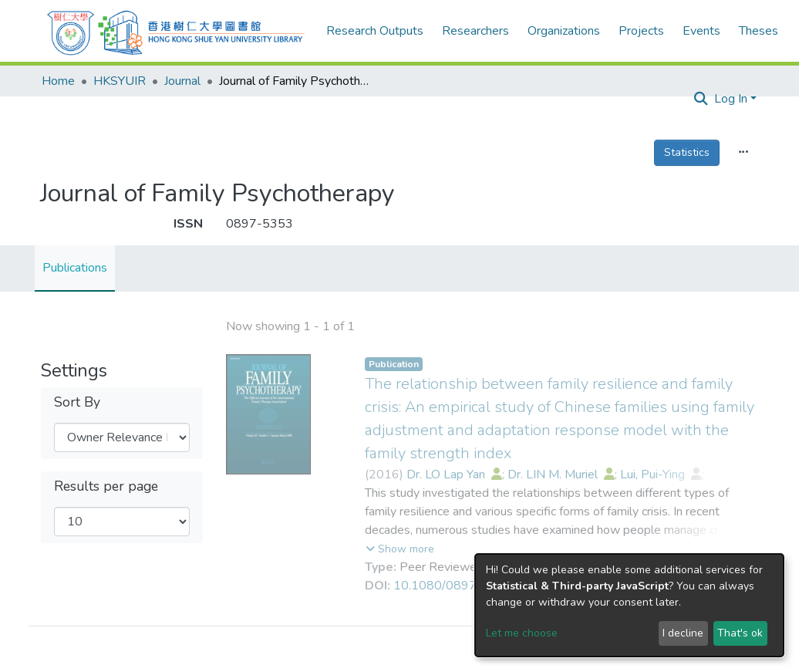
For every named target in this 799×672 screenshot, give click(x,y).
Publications (75, 268)
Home (58, 81)
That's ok (740, 633)
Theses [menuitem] (759, 31)
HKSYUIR (120, 81)
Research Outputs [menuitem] (375, 31)
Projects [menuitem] (641, 31)
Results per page (106, 486)
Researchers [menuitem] (475, 31)
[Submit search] (701, 100)
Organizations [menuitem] (564, 31)
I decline (683, 633)
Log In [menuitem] (731, 99)
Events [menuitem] (701, 31)
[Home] (176, 31)
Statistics (687, 152)
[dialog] (629, 605)
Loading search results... (290, 326)
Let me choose (522, 633)
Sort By (77, 402)
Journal (182, 81)
